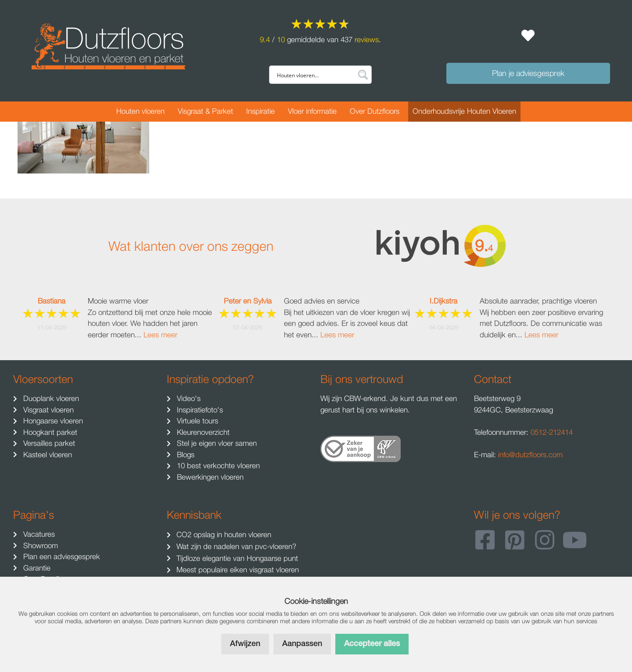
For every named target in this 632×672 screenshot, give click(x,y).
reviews (367, 40)
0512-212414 (552, 432)
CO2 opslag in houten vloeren (223, 535)
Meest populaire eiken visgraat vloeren (237, 570)
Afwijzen (245, 644)
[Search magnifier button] (363, 75)
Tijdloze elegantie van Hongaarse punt (236, 558)
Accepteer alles (372, 644)
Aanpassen (302, 644)
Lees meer (160, 335)
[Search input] (314, 75)
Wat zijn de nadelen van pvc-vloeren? (235, 546)
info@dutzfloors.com (530, 455)
